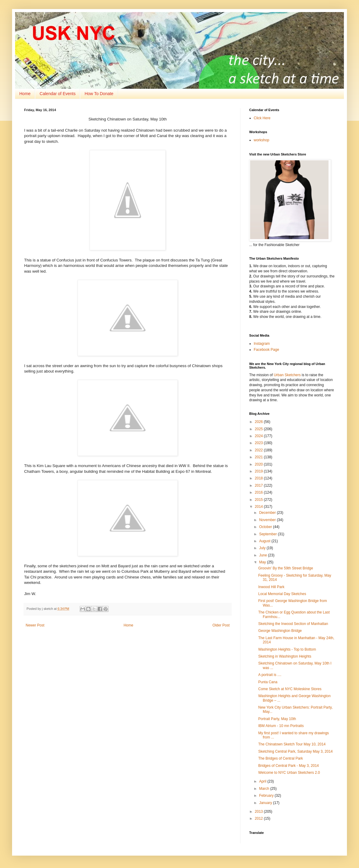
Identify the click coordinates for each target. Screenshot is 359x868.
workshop (261, 140)
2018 (259, 478)
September (268, 534)
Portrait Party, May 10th (277, 719)
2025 (259, 429)
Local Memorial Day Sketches (282, 594)
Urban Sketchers (287, 375)
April (263, 781)
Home (25, 94)
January (266, 803)
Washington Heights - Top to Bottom (287, 649)
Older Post (221, 625)
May (263, 562)
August (265, 541)
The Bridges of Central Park (281, 758)
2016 (259, 492)
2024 (259, 436)
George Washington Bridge (280, 631)
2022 (259, 450)
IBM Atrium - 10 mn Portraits (281, 726)
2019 (259, 471)
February (267, 796)
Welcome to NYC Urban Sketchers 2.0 (289, 773)
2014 (259, 507)
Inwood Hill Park (271, 587)
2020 (259, 464)
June (264, 555)
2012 (259, 818)
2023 (259, 443)
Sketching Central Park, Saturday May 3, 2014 (295, 751)
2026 (259, 422)
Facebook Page (266, 350)
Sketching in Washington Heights (285, 656)
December (268, 513)
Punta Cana (268, 682)
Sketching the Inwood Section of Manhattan (293, 624)
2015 (259, 500)
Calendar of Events (57, 94)
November (268, 520)
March (265, 789)
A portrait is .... (270, 675)
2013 (259, 812)
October (266, 527)
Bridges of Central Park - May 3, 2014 (289, 766)
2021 (259, 457)
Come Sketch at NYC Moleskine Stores (290, 689)
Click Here (262, 118)
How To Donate (99, 94)
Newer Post (35, 625)
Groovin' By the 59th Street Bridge (286, 568)
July (263, 548)
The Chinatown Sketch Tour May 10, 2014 (292, 744)
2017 (259, 485)
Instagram (262, 344)
